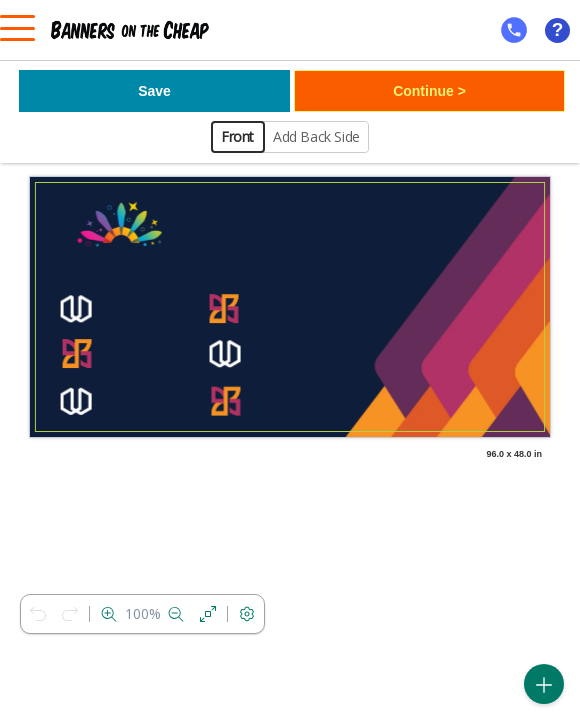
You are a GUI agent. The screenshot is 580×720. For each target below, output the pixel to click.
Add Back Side (316, 136)
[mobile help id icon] (514, 30)
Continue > (429, 91)
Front (237, 136)
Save (154, 91)
